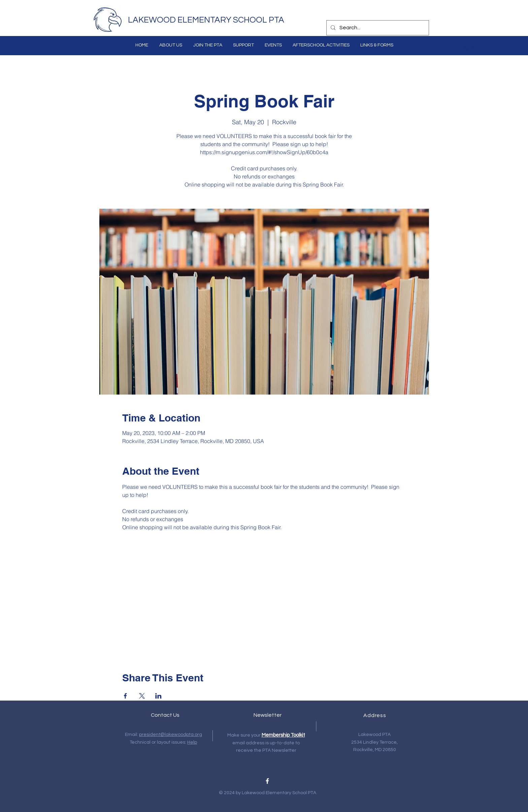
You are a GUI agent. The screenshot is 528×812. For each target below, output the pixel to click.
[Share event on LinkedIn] (158, 696)
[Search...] (377, 28)
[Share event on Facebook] (125, 696)
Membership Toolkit (283, 735)
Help (192, 742)
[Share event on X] (142, 696)
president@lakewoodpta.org (171, 735)
